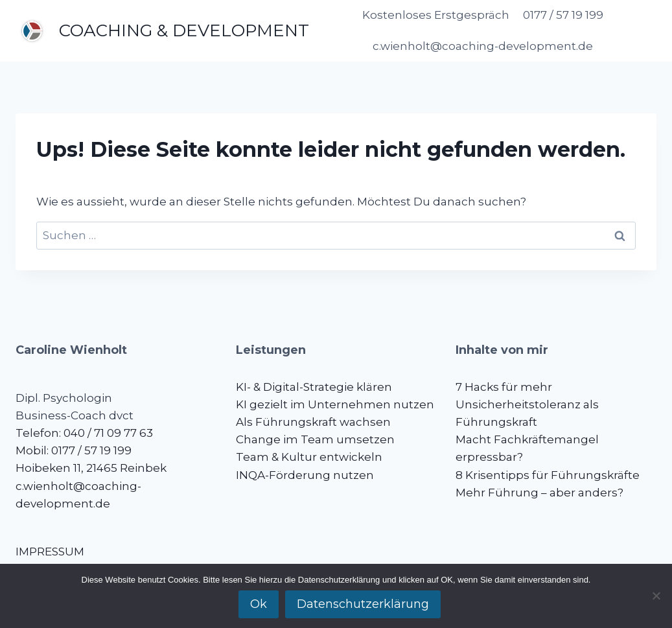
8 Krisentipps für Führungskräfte (548, 475)
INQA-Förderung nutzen (305, 475)
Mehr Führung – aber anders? (539, 493)
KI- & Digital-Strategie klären (314, 387)
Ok (259, 604)
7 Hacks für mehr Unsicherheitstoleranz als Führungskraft (527, 404)
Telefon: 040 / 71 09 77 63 (84, 433)
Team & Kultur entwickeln (309, 457)
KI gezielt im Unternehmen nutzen (335, 404)
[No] (656, 596)
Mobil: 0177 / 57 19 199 (74, 450)
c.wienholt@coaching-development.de (483, 46)
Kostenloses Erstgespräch (436, 15)
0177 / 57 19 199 (563, 15)
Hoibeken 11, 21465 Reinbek (91, 468)
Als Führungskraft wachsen (313, 422)
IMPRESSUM (50, 552)
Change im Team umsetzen (315, 439)
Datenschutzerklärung (363, 604)
